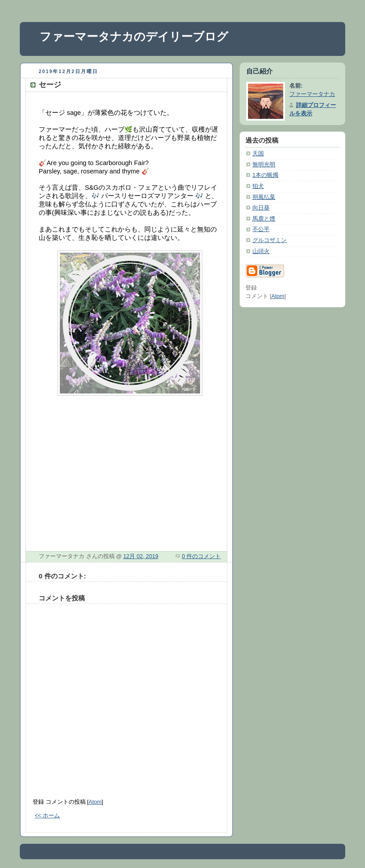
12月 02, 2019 (141, 556)
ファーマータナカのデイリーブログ (134, 37)
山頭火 (261, 251)
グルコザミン (270, 240)
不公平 (261, 229)
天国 (258, 154)
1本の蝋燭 (265, 175)
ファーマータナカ (312, 94)
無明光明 (264, 165)
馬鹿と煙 (264, 219)
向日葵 (261, 208)
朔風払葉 (264, 197)
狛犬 (258, 186)
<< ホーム (47, 816)
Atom (95, 802)
